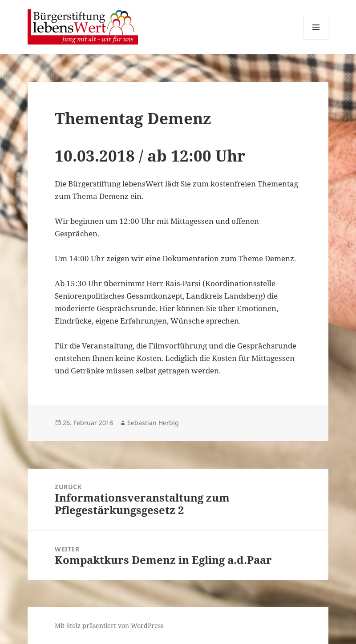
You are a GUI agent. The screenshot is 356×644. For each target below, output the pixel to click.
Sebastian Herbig (153, 423)
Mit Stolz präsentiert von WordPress (109, 626)
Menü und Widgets (316, 39)
